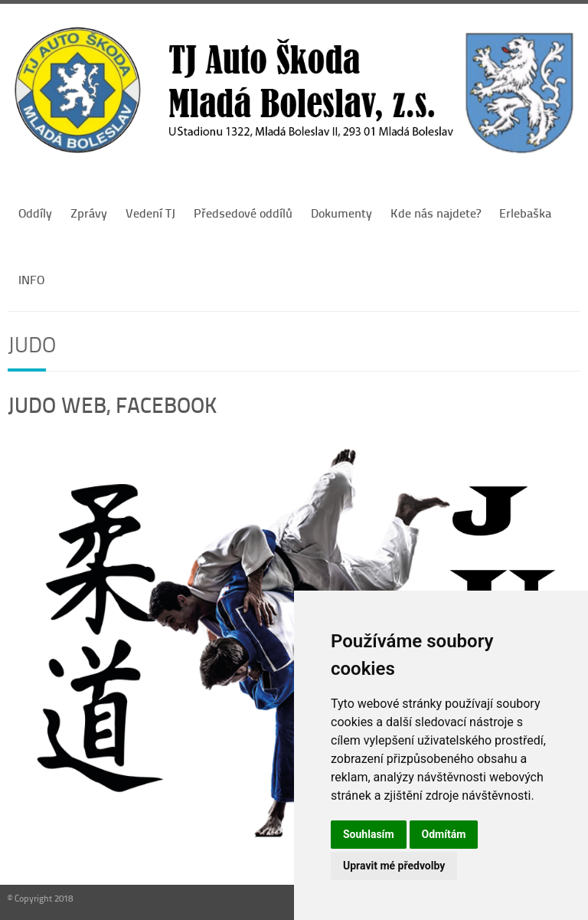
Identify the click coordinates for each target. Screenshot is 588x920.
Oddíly (35, 213)
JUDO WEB (57, 404)
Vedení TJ (150, 213)
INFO (31, 279)
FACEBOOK (167, 404)
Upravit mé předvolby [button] (394, 866)
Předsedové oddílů (243, 213)
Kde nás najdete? (436, 213)
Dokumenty (341, 213)
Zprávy (89, 213)
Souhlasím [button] (369, 834)
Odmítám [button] (444, 834)
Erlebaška (525, 213)
